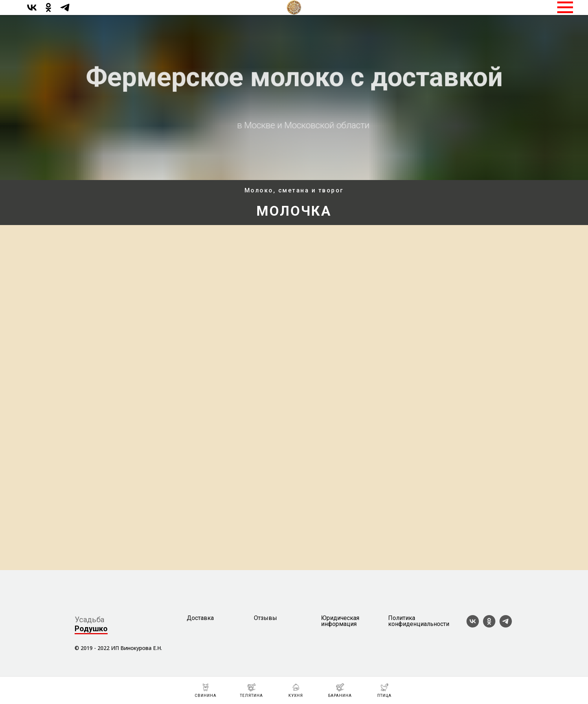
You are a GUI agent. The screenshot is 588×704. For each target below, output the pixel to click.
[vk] (32, 11)
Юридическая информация (340, 621)
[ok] (48, 11)
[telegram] (65, 11)
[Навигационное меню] (565, 8)
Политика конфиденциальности (419, 621)
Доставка (200, 618)
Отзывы (265, 618)
